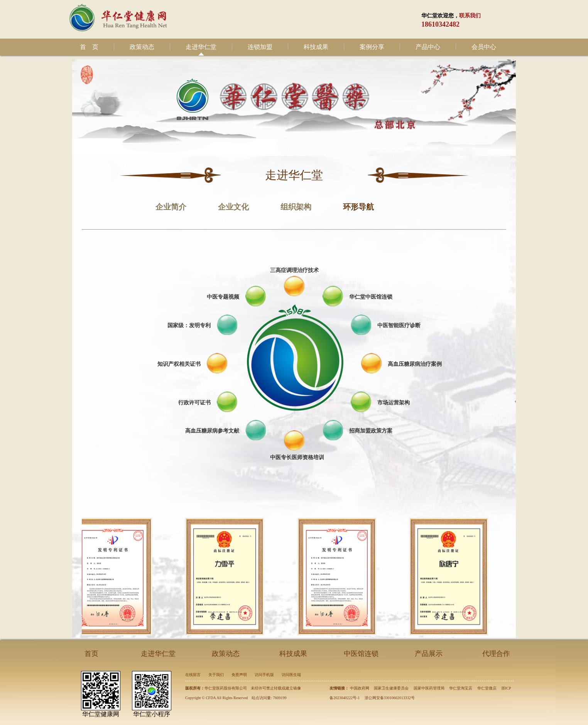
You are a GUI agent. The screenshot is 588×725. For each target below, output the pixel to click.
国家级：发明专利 (189, 325)
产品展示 (429, 654)
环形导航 (358, 207)
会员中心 (484, 47)
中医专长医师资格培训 (297, 457)
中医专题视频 (223, 297)
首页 (91, 654)
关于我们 (216, 675)
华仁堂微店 (487, 688)
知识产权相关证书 (179, 364)
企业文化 (233, 207)
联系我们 (470, 16)
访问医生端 (291, 675)
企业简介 (171, 207)
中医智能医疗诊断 (399, 325)
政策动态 (142, 47)
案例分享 (372, 47)
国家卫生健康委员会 (391, 688)
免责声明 (239, 675)
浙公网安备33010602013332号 (390, 698)
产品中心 (428, 47)
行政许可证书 (194, 402)
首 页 (89, 47)
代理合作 (496, 654)
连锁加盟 (260, 47)
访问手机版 (264, 675)
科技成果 (316, 47)
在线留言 (193, 675)
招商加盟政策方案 (371, 431)
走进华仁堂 (201, 47)
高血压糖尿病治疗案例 (415, 364)
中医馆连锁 (361, 654)
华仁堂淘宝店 (461, 688)
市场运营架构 (394, 402)
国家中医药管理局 (429, 688)
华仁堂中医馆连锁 (371, 297)
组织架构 (296, 207)
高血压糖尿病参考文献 (212, 431)
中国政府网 (360, 688)
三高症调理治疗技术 (294, 270)
